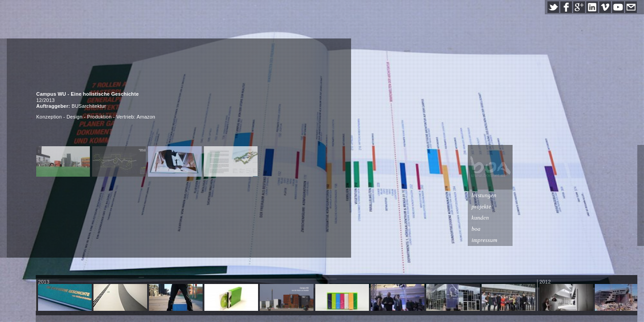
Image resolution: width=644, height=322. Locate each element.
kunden (605, 218)
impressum (609, 240)
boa (601, 229)
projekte (606, 206)
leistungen (609, 195)
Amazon (146, 117)
